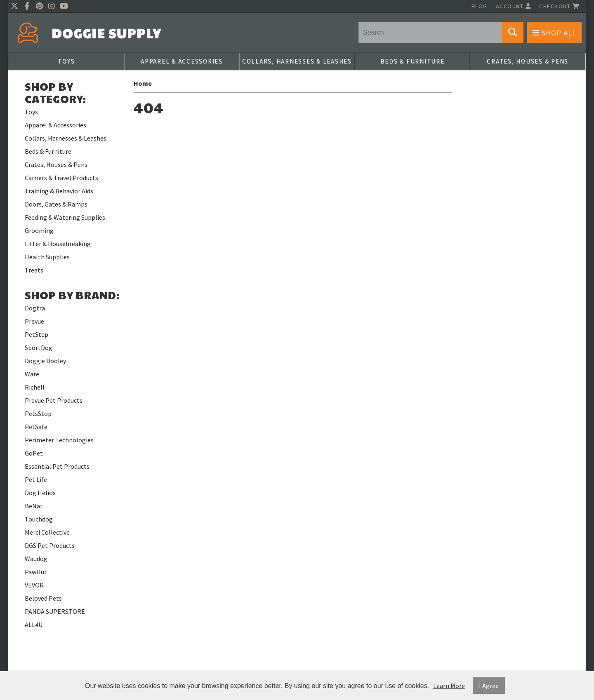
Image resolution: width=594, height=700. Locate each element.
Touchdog (39, 519)
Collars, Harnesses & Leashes (297, 61)
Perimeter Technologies (59, 440)
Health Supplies (47, 257)
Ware (32, 374)
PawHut (36, 572)
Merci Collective (47, 532)
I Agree (489, 686)
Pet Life (36, 479)
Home (143, 83)
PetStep (37, 334)
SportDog (39, 348)
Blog (480, 6)
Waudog (36, 559)
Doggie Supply (106, 33)
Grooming (39, 230)
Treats (34, 270)
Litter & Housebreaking (58, 244)
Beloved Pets (43, 598)
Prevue (34, 321)
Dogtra (35, 308)
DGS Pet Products (50, 545)
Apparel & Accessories (182, 61)
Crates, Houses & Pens (528, 61)
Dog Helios (40, 493)
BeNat (34, 506)
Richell (35, 387)
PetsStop (38, 413)
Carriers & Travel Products (61, 178)
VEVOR (34, 585)
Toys (66, 61)
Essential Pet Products (57, 466)
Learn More (449, 686)
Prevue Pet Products (54, 400)
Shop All (554, 33)
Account (514, 6)
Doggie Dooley (45, 361)
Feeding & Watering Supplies (65, 217)
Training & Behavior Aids (59, 191)
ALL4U (34, 625)
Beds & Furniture (412, 61)
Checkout (559, 6)
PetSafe (36, 427)
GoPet (34, 453)
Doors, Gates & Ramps (56, 204)
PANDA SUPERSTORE (55, 611)
